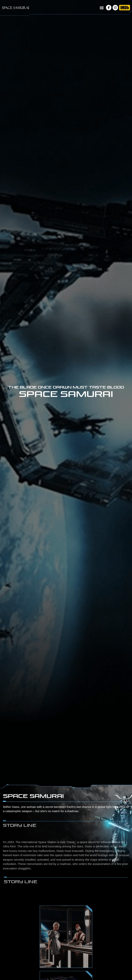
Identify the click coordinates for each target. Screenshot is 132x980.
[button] (102, 8)
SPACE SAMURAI (16, 8)
